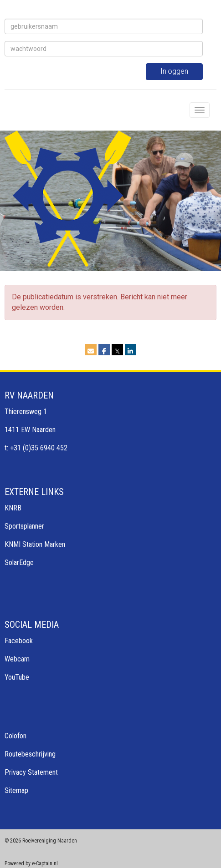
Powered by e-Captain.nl (31, 863)
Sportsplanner (24, 526)
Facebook (19, 641)
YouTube (17, 677)
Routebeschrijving (30, 754)
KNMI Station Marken (35, 544)
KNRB (13, 508)
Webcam (17, 659)
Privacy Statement (31, 772)
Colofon (15, 736)
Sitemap (16, 790)
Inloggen (174, 71)
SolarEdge (19, 563)
